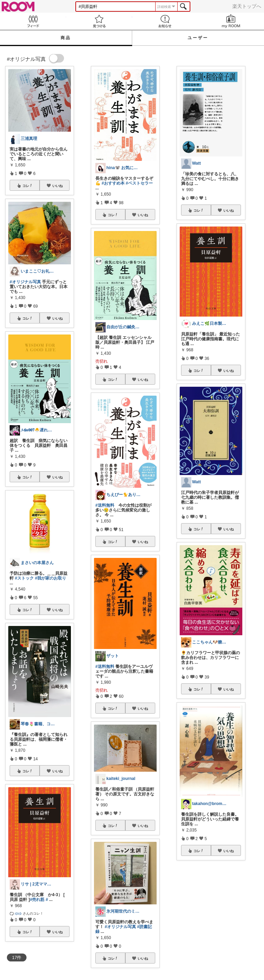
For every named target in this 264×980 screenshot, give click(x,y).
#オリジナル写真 (25, 282)
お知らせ (165, 21)
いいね (57, 186)
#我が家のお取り (50, 578)
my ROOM (231, 21)
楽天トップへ (247, 6)
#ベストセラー (139, 183)
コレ (28, 186)
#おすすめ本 (113, 183)
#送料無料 (105, 505)
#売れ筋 (37, 900)
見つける (99, 21)
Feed (33, 21)
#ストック (24, 578)
